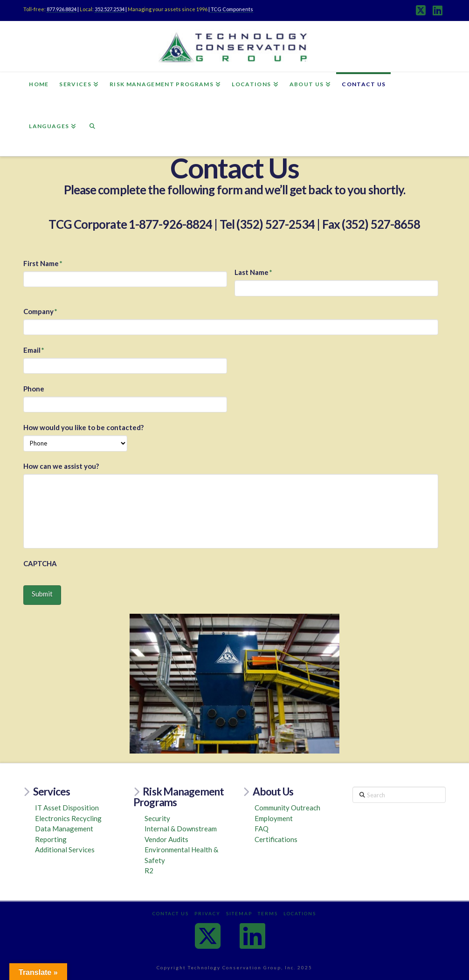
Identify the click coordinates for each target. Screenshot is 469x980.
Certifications (276, 839)
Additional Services (65, 850)
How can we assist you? (61, 466)
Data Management (64, 829)
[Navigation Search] (92, 135)
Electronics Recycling (68, 818)
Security (157, 818)
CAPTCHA (40, 563)
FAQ (262, 829)
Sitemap (239, 913)
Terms (268, 913)
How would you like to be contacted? (83, 427)
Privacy (207, 913)
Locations (300, 913)
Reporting (51, 839)
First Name (43, 263)
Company (41, 311)
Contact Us (171, 913)
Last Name (254, 272)
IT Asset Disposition (67, 808)
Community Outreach (287, 808)
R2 (149, 870)
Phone (34, 389)
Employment (274, 818)
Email (34, 350)
